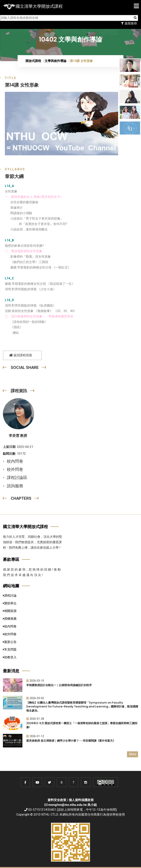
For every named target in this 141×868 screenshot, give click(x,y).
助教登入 (10, 657)
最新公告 (10, 642)
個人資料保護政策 (81, 800)
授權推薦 (10, 619)
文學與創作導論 (56, 61)
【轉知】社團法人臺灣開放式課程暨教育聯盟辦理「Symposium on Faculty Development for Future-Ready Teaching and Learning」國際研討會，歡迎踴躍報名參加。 (82, 707)
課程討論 (10, 596)
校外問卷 (15, 469)
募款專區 (11, 559)
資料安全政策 (57, 800)
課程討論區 (17, 478)
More (133, 754)
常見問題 (10, 649)
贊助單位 (10, 603)
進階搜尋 (129, 23)
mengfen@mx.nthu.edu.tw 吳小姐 (73, 805)
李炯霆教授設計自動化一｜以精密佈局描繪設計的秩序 (59, 685)
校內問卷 (15, 461)
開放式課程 (33, 61)
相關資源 (10, 611)
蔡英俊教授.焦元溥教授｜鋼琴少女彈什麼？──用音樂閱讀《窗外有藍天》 (71, 741)
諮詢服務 (15, 486)
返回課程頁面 (21, 355)
